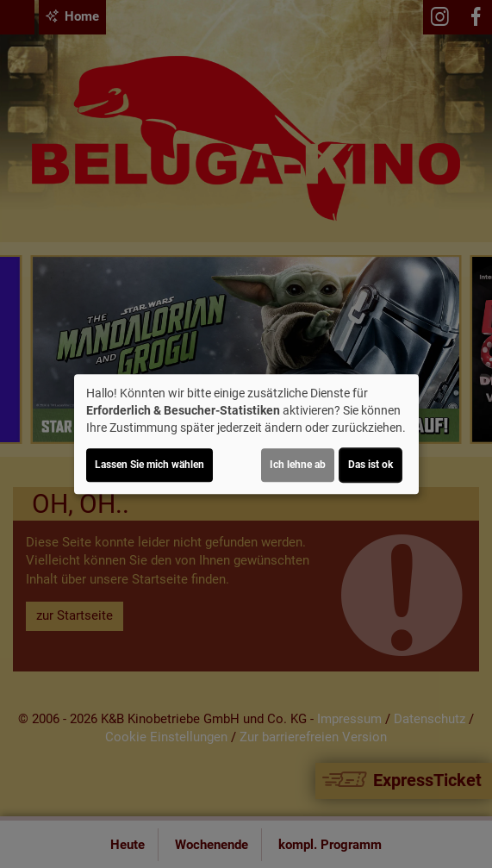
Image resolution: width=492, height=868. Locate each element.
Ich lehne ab (298, 465)
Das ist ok (371, 465)
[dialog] (246, 434)
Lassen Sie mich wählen (149, 465)
